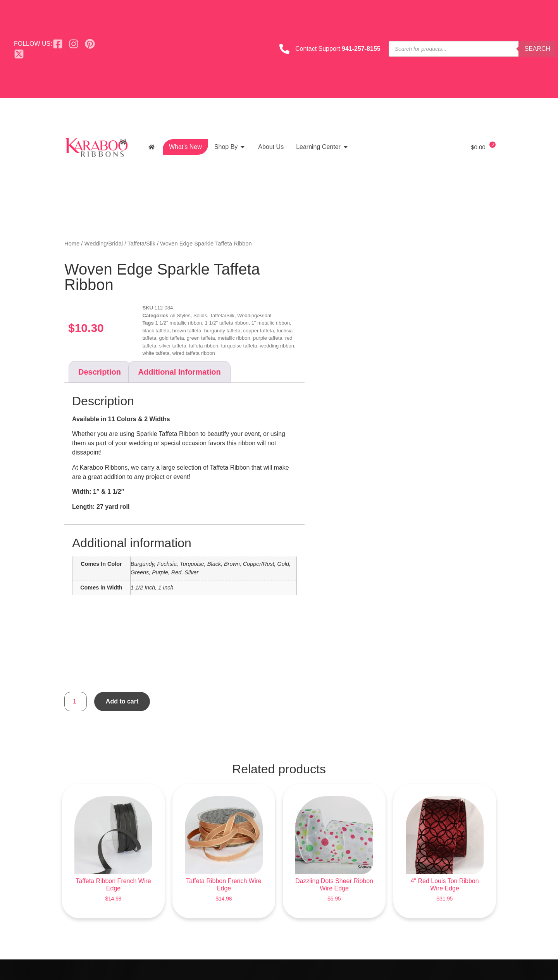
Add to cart (122, 701)
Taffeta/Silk (141, 244)
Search (537, 49)
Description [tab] (100, 372)
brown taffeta (187, 331)
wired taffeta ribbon (193, 353)
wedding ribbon (277, 346)
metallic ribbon (234, 338)
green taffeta (201, 338)
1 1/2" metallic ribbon (178, 323)
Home (72, 244)
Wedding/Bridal (104, 244)
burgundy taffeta (222, 331)
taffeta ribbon (204, 346)
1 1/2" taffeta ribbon (227, 323)
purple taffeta (268, 338)
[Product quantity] (76, 702)
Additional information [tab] (179, 372)
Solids (200, 315)
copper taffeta (259, 331)
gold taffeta (172, 338)
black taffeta (156, 331)
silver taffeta (173, 346)
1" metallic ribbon (271, 323)
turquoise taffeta (239, 346)
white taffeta (156, 353)
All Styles (180, 315)
